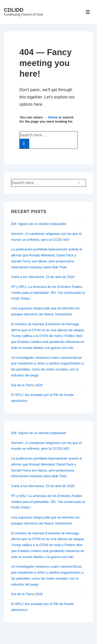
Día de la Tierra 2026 (27, 385)
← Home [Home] (51, 117)
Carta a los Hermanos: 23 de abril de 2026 (43, 277)
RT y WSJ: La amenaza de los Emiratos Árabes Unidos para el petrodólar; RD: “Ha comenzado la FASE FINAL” (48, 293)
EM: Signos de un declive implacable (39, 224)
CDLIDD (14, 10)
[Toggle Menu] (88, 12)
